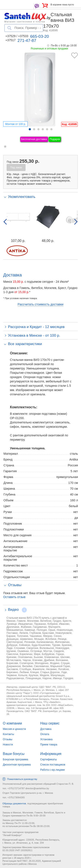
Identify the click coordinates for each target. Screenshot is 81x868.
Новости (8, 745)
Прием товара (49, 745)
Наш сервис (50, 723)
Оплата (45, 734)
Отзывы (8, 739)
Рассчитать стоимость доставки (41, 304)
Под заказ (16, 167)
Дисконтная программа (17, 765)
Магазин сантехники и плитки (25, 21)
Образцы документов (14, 803)
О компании (12, 723)
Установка (46, 739)
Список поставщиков (53, 765)
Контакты (8, 734)
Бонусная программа (15, 759)
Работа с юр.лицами (52, 770)
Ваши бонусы (14, 754)
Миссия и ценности (14, 729)
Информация (51, 754)
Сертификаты (48, 759)
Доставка (46, 729)
